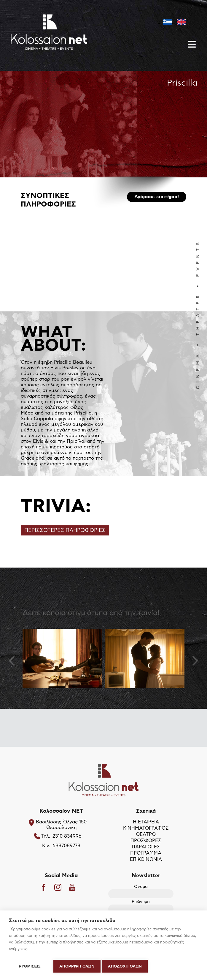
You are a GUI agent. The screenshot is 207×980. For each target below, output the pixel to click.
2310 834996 (67, 836)
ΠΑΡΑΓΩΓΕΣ (146, 847)
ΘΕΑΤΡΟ (146, 835)
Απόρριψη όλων (77, 966)
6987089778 (66, 846)
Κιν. (46, 846)
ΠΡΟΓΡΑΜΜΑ (146, 853)
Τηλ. (46, 836)
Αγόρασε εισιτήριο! (157, 197)
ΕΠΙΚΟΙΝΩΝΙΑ (146, 860)
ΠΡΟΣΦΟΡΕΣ (146, 841)
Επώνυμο (141, 906)
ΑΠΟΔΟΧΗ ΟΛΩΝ (126, 966)
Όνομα (141, 891)
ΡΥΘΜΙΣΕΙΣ (30, 966)
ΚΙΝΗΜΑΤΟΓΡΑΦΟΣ (146, 828)
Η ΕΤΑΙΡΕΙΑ (146, 822)
